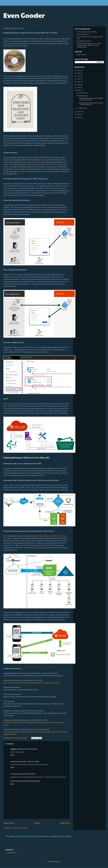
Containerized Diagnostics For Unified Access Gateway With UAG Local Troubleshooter (89, 45)
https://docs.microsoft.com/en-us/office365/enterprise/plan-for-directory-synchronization (32, 683)
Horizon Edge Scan (83, 34)
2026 (79, 70)
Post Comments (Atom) (20, 828)
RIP (64, 162)
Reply (12, 755)
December (82, 93)
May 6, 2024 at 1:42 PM (27, 774)
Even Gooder (24, 15)
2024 (79, 76)
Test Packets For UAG (84, 41)
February (82, 108)
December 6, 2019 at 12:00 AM (27, 749)
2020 (79, 88)
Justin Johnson (82, 55)
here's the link (22, 172)
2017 (79, 115)
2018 (79, 112)
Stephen (13, 749)
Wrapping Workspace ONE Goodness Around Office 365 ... (91, 99)
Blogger (58, 862)
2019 (79, 90)
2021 (79, 85)
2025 (79, 73)
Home (37, 823)
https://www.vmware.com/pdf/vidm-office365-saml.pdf (21, 690)
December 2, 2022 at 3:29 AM (29, 762)
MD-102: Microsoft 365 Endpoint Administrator (25, 781)
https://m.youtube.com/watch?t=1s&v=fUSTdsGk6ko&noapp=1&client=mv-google (30, 697)
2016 (79, 117)
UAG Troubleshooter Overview (87, 32)
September (83, 96)
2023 (79, 79)
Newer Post (9, 823)
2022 (79, 82)
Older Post (65, 823)
